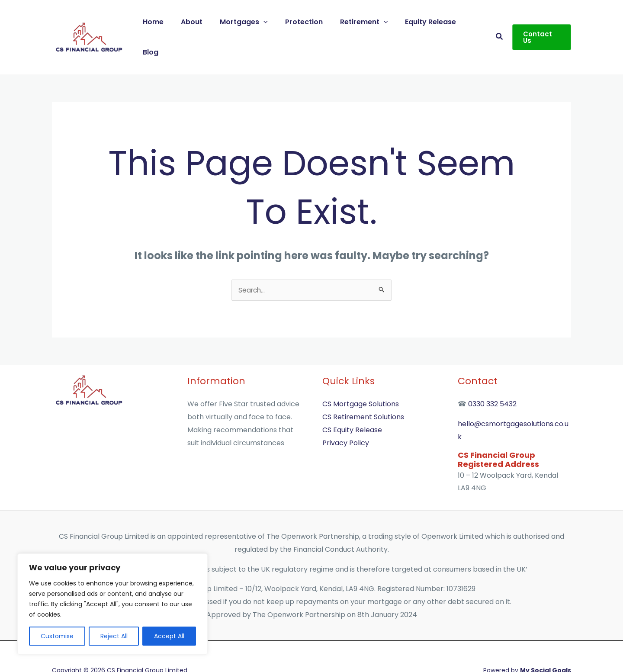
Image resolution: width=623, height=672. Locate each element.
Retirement (360, 23)
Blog (471, 23)
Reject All (114, 636)
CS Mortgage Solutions (361, 377)
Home (164, 23)
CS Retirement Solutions (363, 390)
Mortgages (247, 23)
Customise (57, 636)
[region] (112, 604)
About (199, 23)
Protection (303, 23)
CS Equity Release (352, 402)
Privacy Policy (346, 415)
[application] (267, 23)
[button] (498, 23)
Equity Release (424, 23)
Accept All (169, 636)
